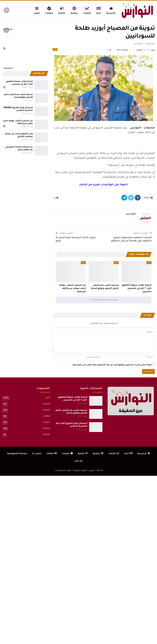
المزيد (37, 10)
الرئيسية (111, 10)
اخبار (99, 10)
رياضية (74, 10)
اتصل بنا (37, 454)
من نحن (79, 461)
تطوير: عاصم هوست (63, 471)
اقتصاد (87, 10)
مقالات (46, 416)
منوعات (49, 10)
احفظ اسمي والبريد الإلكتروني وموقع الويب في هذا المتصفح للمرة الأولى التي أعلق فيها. (112, 365)
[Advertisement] (104, 142)
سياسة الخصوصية (17, 454)
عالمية (62, 10)
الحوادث (46, 410)
